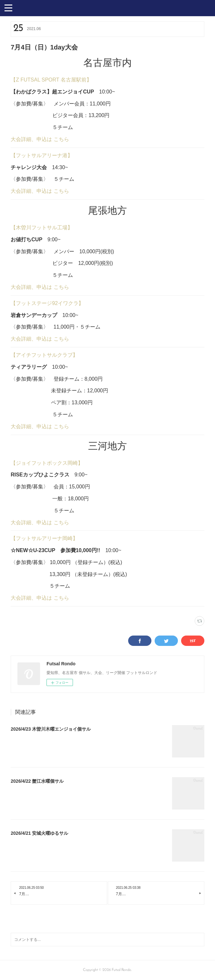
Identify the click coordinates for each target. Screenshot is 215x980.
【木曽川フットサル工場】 (42, 228)
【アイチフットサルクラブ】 (44, 355)
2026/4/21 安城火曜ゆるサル (39, 833)
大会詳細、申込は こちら (40, 139)
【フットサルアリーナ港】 (42, 155)
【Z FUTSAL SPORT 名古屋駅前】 (51, 80)
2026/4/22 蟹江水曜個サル (37, 781)
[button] (8, 7)
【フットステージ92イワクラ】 (47, 303)
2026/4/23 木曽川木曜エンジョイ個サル (51, 729)
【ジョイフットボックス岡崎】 (47, 463)
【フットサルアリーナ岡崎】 (44, 538)
